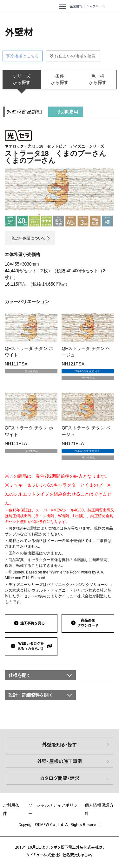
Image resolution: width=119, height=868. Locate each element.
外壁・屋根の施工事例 (60, 761)
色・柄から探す (98, 79)
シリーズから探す (22, 79)
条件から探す (60, 79)
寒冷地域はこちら (23, 56)
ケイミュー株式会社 (18, 6)
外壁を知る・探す (60, 744)
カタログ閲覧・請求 (60, 778)
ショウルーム (96, 6)
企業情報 (76, 6)
